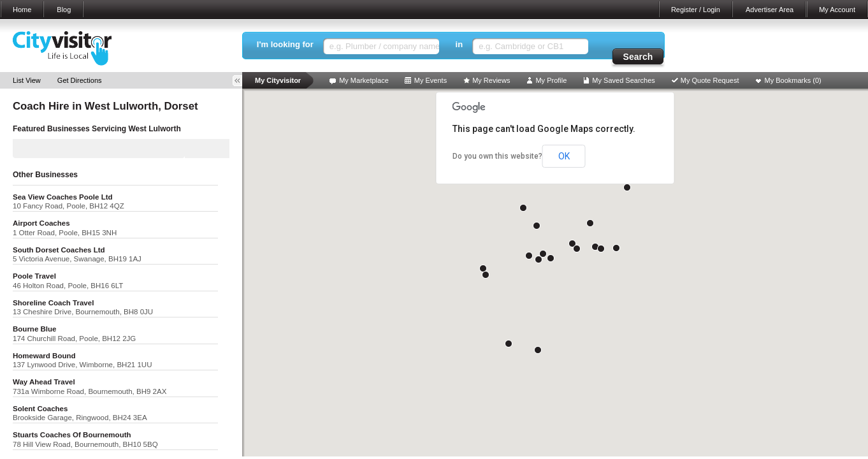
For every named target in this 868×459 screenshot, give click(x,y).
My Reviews (491, 80)
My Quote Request (710, 80)
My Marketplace (364, 80)
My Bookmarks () (793, 80)
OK (564, 156)
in (459, 44)
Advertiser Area (770, 10)
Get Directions (80, 80)
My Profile (551, 80)
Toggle (242, 81)
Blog (64, 10)
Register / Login (696, 10)
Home (22, 10)
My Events (430, 80)
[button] (543, 254)
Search (638, 57)
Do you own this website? (497, 156)
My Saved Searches (623, 80)
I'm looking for (285, 44)
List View (27, 80)
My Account (837, 10)
